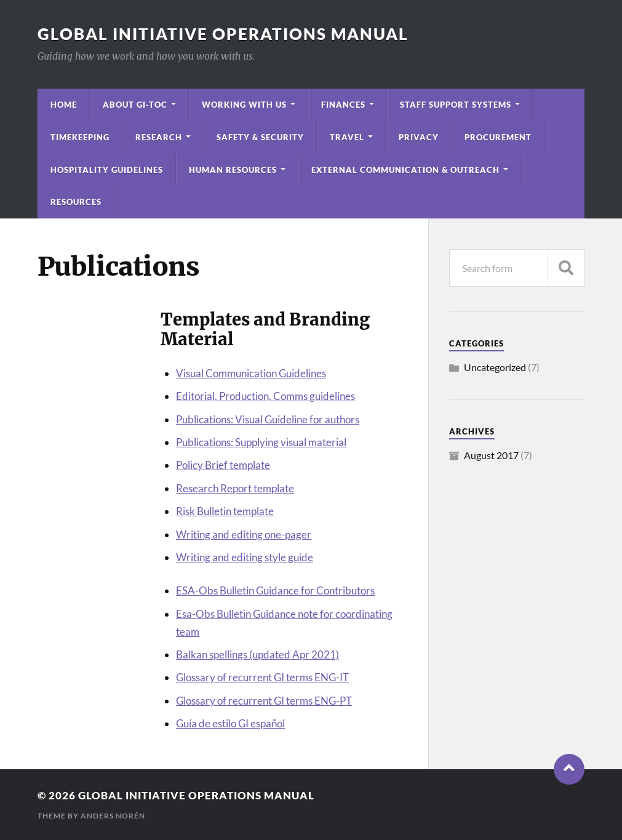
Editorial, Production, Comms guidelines (265, 396)
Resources (76, 202)
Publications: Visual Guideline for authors (268, 419)
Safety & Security (260, 137)
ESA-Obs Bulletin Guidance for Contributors (275, 590)
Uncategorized (495, 367)
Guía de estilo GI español (230, 723)
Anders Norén (113, 816)
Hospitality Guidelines (107, 170)
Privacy (419, 137)
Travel (347, 137)
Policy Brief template (223, 465)
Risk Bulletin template (225, 511)
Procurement (498, 137)
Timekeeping (80, 137)
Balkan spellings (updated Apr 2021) (257, 654)
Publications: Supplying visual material (261, 442)
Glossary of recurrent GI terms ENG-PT (264, 701)
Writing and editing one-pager (244, 534)
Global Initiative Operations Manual (223, 34)
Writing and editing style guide (245, 557)
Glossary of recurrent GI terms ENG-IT (262, 677)
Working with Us (244, 105)
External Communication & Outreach (405, 170)
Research (159, 137)
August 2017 (491, 455)
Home (64, 105)
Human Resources (233, 170)
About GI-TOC (135, 105)
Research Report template (235, 488)
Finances (343, 105)
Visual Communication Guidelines (251, 373)
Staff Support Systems (456, 105)
